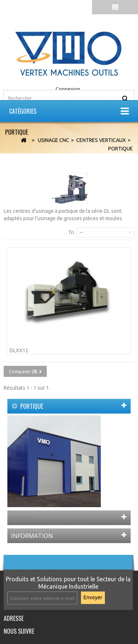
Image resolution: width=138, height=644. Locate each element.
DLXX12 (19, 350)
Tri (71, 232)
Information (32, 536)
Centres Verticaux (101, 140)
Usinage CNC (54, 140)
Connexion (68, 89)
